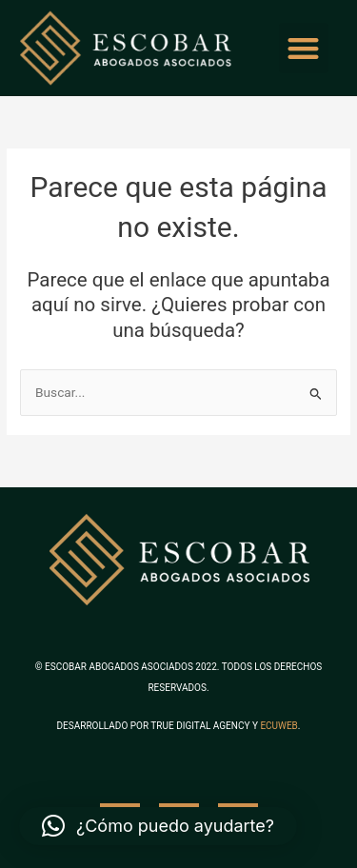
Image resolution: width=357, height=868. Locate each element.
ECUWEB (278, 726)
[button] (304, 48)
